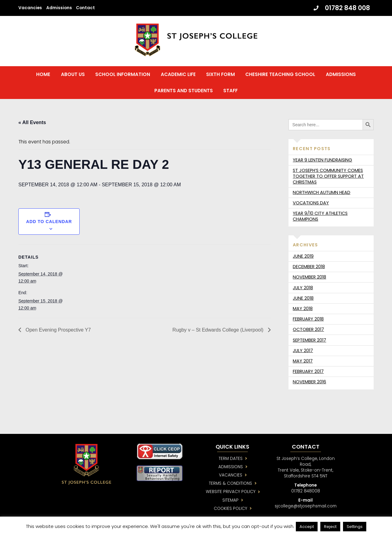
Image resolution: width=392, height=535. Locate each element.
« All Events (32, 123)
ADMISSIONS (231, 467)
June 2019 (303, 256)
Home (43, 75)
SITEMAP (231, 501)
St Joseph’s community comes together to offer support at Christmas (328, 176)
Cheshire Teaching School (280, 75)
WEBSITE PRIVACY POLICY (231, 492)
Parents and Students (184, 91)
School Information (123, 75)
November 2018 (309, 277)
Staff (230, 91)
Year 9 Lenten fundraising (322, 160)
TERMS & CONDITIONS (231, 484)
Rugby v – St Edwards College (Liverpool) (219, 330)
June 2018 (303, 298)
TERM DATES (231, 459)
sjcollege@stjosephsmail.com (308, 507)
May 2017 (303, 361)
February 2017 (308, 372)
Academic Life (178, 75)
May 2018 (303, 309)
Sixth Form (221, 75)
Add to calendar (49, 222)
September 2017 (309, 340)
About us (73, 75)
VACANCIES (231, 475)
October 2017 (308, 330)
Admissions (59, 8)
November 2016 (309, 382)
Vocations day (311, 203)
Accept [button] (307, 527)
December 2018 (309, 267)
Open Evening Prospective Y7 (58, 330)
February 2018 (308, 319)
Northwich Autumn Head (322, 193)
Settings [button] (355, 527)
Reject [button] (330, 527)
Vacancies (30, 8)
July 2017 (303, 351)
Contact (85, 8)
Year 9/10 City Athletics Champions (320, 216)
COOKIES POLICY (231, 509)
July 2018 (303, 288)
